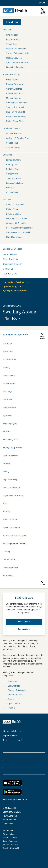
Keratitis (11, 699)
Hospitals (10, 188)
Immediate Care (13, 160)
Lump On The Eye (11, 488)
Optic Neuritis (14, 703)
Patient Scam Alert (15, 121)
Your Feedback (9, 820)
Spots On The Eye (11, 528)
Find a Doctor (12, 35)
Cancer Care (12, 174)
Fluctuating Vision (11, 440)
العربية (19, 740)
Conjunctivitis (14, 686)
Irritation (7, 464)
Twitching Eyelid (10, 568)
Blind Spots (8, 351)
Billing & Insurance (15, 93)
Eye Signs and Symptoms (15, 291)
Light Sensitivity (10, 480)
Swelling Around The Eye (14, 544)
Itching (6, 471)
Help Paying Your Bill (16, 112)
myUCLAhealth (10, 254)
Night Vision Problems (13, 496)
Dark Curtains (9, 375)
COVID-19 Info (13, 147)
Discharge (8, 392)
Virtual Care (12, 44)
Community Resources (17, 103)
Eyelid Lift (7, 416)
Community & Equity (12, 264)
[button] (24, 30)
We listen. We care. (10, 845)
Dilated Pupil (9, 383)
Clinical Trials (12, 143)
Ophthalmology (10, 286)
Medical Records (14, 98)
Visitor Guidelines (14, 89)
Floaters (7, 431)
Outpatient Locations (16, 67)
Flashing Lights (10, 423)
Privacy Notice (8, 834)
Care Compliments (15, 237)
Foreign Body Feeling (13, 447)
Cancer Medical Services (17, 63)
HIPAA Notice (8, 830)
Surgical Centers (14, 178)
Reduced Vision (10, 520)
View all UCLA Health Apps (15, 799)
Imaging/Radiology (15, 183)
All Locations (12, 192)
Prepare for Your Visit (16, 84)
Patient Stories (13, 209)
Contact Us (8, 269)
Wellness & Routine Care (18, 138)
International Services (16, 117)
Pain (5, 504)
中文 (5, 740)
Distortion (7, 399)
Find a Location (13, 39)
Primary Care (12, 165)
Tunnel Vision (9, 560)
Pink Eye (7, 511)
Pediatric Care (13, 169)
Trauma (11, 708)
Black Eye (8, 343)
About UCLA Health (15, 205)
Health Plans (12, 80)
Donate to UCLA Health (17, 219)
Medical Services (14, 58)
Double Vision (9, 407)
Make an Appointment (16, 49)
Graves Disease (15, 695)
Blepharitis (12, 681)
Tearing (6, 552)
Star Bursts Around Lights (15, 536)
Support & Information (16, 107)
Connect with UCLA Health (18, 232)
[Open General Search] (42, 3)
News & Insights (10, 259)
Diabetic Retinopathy (17, 690)
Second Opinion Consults (18, 53)
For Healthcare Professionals (19, 228)
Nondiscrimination (10, 837)
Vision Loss (8, 576)
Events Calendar (14, 214)
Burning (7, 367)
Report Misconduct (10, 841)
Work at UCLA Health (16, 223)
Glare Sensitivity (10, 456)
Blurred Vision (9, 359)
